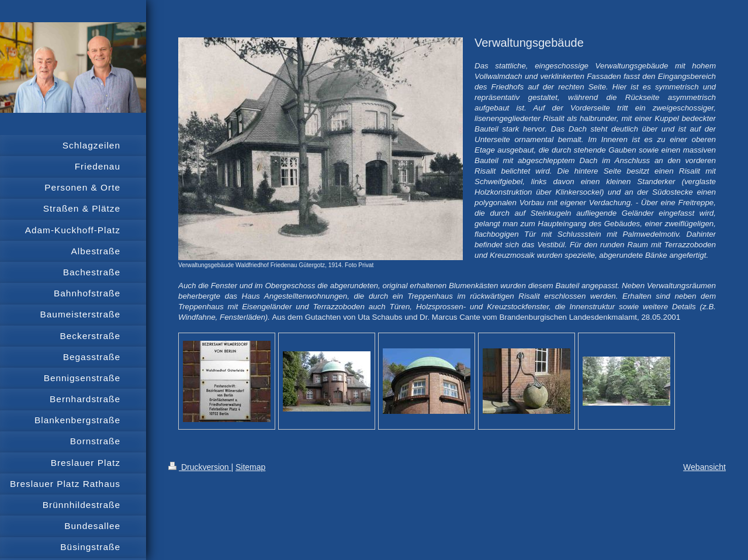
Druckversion (200, 467)
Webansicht (704, 467)
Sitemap (250, 467)
